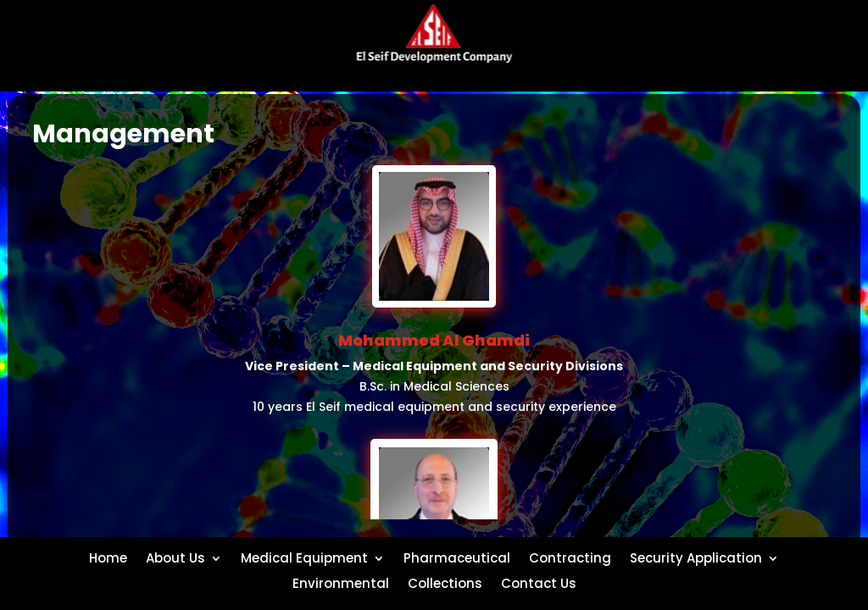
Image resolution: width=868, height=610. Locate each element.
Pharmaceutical (457, 557)
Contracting (570, 557)
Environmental (341, 582)
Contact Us (539, 582)
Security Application (696, 557)
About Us (175, 557)
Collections (445, 582)
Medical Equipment (304, 557)
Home (108, 557)
